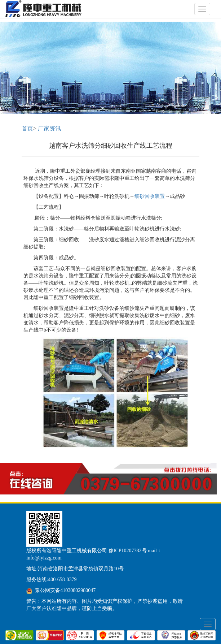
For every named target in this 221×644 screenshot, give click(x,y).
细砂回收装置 (150, 196)
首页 (27, 128)
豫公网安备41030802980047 (65, 590)
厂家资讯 (49, 128)
